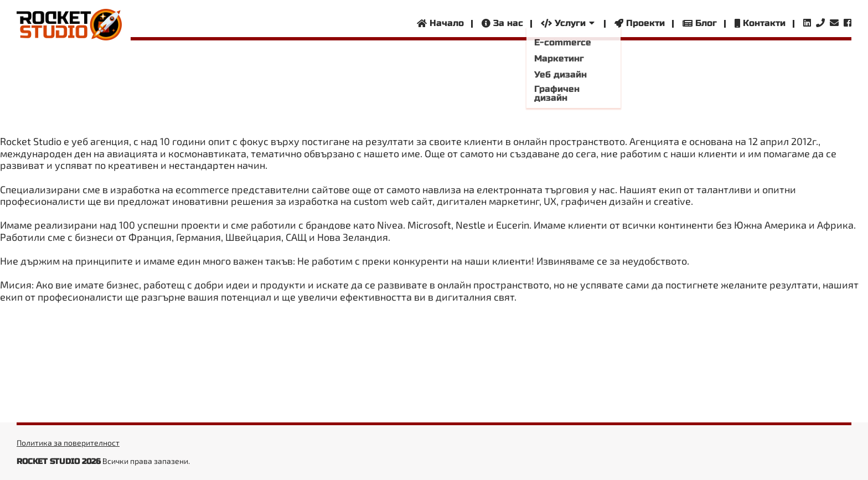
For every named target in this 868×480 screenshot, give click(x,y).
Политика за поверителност (68, 443)
